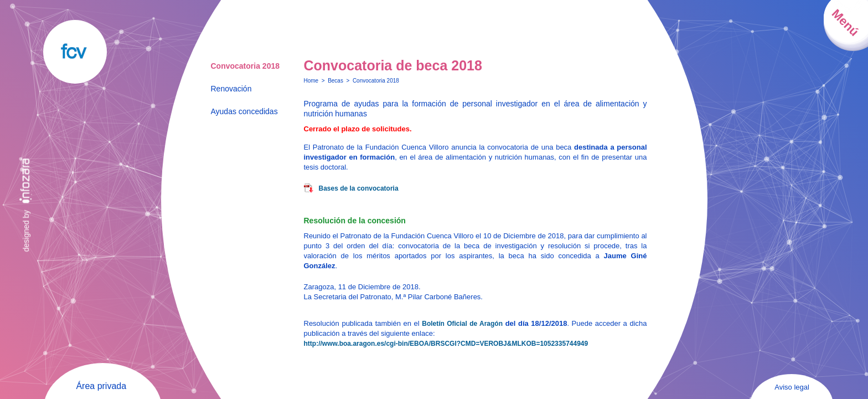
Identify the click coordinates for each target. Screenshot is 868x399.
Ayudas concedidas (244, 111)
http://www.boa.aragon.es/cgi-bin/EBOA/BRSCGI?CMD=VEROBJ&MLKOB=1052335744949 (446, 344)
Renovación (231, 89)
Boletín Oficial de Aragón (462, 324)
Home (311, 81)
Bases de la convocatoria (359, 188)
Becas (335, 81)
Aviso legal (792, 387)
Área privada (101, 386)
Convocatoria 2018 (246, 66)
